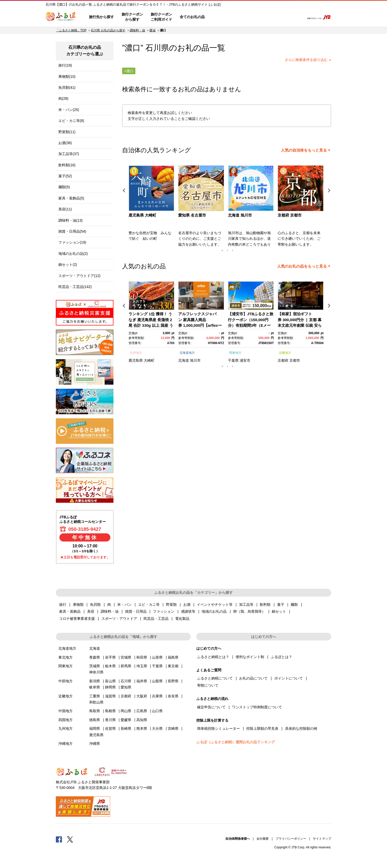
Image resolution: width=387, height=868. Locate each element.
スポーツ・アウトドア (119, 619)
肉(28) (63, 98)
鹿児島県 (136, 360)
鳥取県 (95, 711)
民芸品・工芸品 (156, 619)
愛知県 (126, 687)
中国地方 (66, 711)
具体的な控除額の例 (301, 728)
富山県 (110, 681)
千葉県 (233, 360)
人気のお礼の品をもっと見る (302, 266)
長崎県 (126, 728)
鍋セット (279, 611)
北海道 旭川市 (240, 215)
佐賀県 (110, 728)
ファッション (164, 611)
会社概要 (263, 839)
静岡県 (110, 687)
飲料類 (265, 605)
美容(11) (65, 209)
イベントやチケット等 (215, 605)
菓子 (281, 605)
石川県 (157, 48)
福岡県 (95, 728)
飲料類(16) (67, 165)
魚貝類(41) (67, 87)
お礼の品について (253, 678)
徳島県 (95, 720)
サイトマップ (322, 839)
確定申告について (211, 707)
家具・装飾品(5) (71, 198)
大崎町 (149, 360)
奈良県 (173, 696)
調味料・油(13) (70, 220)
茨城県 (95, 666)
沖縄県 (95, 744)
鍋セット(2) (68, 265)
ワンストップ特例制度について (257, 707)
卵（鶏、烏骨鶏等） (249, 611)
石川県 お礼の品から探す (108, 30)
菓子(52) (65, 176)
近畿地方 (285, 353)
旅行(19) (65, 65)
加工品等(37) (69, 154)
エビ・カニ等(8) (71, 121)
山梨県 (157, 681)
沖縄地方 (66, 744)
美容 (91, 611)
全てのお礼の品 (192, 17)
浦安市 (245, 360)
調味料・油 (137, 30)
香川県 (110, 720)
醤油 (152, 30)
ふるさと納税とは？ (213, 657)
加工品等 (246, 605)
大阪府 (142, 696)
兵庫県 (157, 696)
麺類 (294, 605)
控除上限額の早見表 (262, 728)
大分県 (157, 728)
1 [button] (222, 250)
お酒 (187, 605)
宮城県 (126, 657)
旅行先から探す (101, 17)
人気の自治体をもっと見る (304, 150)
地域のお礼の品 (214, 611)
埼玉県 (142, 666)
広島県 (142, 711)
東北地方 (66, 657)
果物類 (78, 605)
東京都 (173, 666)
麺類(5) (64, 187)
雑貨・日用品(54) (72, 231)
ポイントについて (289, 678)
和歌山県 (96, 702)
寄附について (208, 685)
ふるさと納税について (215, 678)
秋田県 (142, 657)
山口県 (157, 711)
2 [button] (227, 250)
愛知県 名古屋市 (192, 215)
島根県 (110, 711)
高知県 (142, 720)
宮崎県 (173, 728)
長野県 (173, 681)
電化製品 (182, 619)
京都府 (283, 360)
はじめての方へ (223, 17)
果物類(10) (67, 77)
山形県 (157, 657)
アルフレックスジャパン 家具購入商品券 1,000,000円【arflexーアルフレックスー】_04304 (200, 325)
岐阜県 (95, 687)
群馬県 (126, 666)
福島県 (173, 657)
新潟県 (95, 681)
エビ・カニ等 (149, 605)
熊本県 (142, 728)
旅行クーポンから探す (132, 17)
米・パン (124, 605)
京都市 (295, 360)
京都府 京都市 (290, 215)
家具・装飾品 (70, 611)
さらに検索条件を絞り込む (306, 60)
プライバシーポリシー (291, 839)
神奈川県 (96, 672)
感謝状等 (188, 611)
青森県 (95, 657)
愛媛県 (126, 720)
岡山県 (126, 711)
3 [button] (233, 250)
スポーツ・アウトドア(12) (79, 276)
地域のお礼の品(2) (73, 254)
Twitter (70, 839)
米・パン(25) (69, 110)
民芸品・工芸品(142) (75, 287)
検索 (297, 17)
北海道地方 (187, 353)
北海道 (184, 360)
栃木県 (110, 666)
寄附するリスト (283, 17)
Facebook (59, 839)
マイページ (267, 17)
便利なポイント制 (250, 657)
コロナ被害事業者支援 (77, 619)
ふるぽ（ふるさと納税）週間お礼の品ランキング (236, 742)
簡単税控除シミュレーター (218, 728)
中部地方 (66, 681)
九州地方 (136, 353)
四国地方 (66, 720)
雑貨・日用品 (136, 611)
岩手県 (110, 657)
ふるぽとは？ (281, 657)
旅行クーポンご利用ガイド (161, 17)
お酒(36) (65, 143)
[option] (152, 208)
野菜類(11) (67, 132)
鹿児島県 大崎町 (142, 215)
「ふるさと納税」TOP (71, 30)
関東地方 (235, 353)
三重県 (95, 696)
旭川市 (195, 360)
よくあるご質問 (247, 17)
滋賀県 (110, 696)
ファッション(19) (72, 242)
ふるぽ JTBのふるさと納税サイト (61, 17)
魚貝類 (95, 605)
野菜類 (171, 605)
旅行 (63, 605)
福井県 (142, 681)
